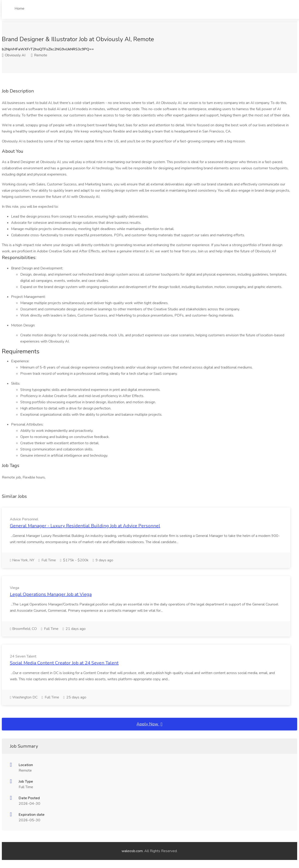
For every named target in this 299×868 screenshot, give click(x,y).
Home (19, 9)
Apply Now (149, 724)
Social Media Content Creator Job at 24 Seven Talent (64, 663)
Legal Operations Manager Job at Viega (51, 594)
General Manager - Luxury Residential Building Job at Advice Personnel (85, 526)
